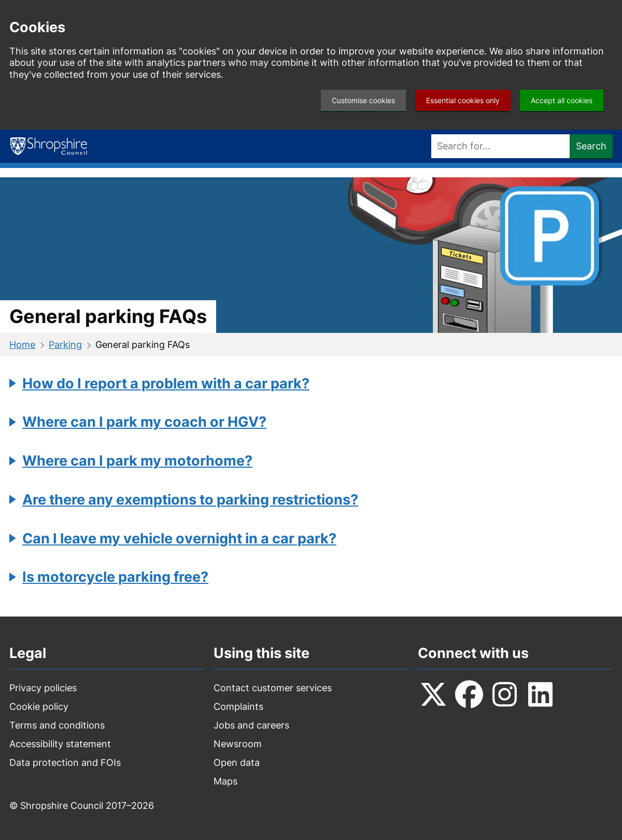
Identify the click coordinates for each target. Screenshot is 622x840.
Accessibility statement (60, 744)
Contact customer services (273, 688)
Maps (225, 781)
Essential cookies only (463, 100)
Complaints (238, 706)
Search (591, 146)
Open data (237, 762)
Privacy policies (43, 688)
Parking (65, 345)
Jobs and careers (251, 725)
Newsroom (238, 744)
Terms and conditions (57, 725)
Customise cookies (363, 100)
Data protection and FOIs (65, 762)
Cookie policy (39, 706)
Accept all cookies (562, 100)
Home (22, 345)
